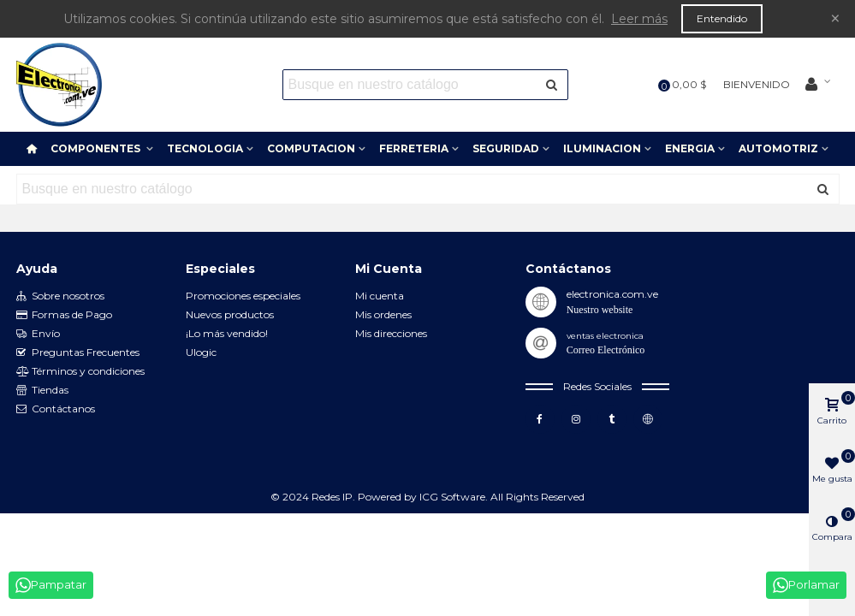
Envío (38, 334)
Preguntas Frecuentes (78, 352)
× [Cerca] (835, 18)
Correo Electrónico (606, 350)
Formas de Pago (64, 315)
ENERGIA (690, 148)
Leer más (639, 19)
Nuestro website (600, 310)
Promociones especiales (243, 296)
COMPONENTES (97, 148)
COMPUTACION (311, 148)
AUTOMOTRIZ (778, 148)
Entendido (722, 18)
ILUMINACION (602, 148)
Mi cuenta (380, 296)
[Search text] (411, 85)
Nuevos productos (230, 314)
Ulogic (201, 352)
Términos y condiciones (80, 371)
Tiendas (42, 390)
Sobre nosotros (60, 296)
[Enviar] (553, 85)
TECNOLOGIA (205, 148)
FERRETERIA (414, 148)
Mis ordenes (383, 314)
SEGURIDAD (506, 148)
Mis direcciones (391, 333)
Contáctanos (56, 409)
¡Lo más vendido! (227, 333)
